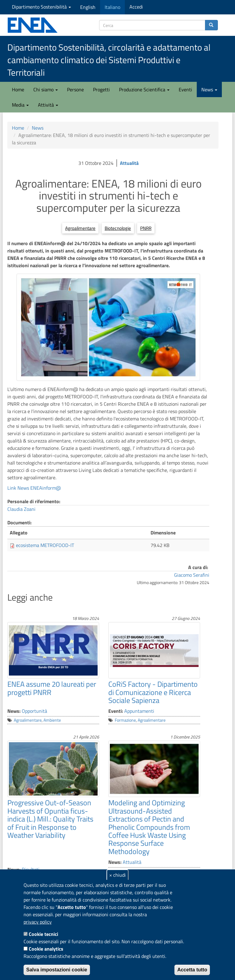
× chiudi (117, 875)
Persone (75, 89)
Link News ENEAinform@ (34, 488)
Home (18, 89)
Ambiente (52, 720)
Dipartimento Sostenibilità (41, 7)
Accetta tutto (192, 970)
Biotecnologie (118, 228)
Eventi (185, 89)
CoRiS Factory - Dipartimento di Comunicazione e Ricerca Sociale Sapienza (153, 692)
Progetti (101, 89)
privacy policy (38, 922)
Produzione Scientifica (144, 89)
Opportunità (34, 711)
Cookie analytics (46, 949)
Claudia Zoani (21, 509)
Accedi (136, 7)
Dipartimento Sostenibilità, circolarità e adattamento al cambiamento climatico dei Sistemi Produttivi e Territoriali (109, 60)
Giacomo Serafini (192, 575)
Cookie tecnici (43, 934)
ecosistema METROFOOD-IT (45, 545)
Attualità (129, 163)
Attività (48, 105)
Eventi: (116, 711)
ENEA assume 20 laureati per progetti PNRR (52, 688)
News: (14, 711)
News (209, 89)
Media (20, 105)
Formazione (125, 720)
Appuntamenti (139, 711)
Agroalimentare (80, 228)
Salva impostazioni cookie (57, 970)
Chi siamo (46, 89)
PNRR (146, 228)
